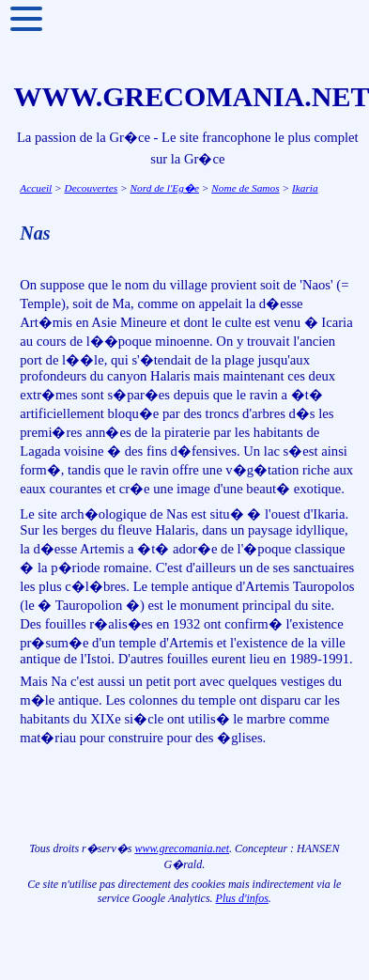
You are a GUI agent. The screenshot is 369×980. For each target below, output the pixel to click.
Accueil (36, 188)
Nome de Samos (245, 188)
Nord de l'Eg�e (165, 188)
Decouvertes (92, 188)
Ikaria (305, 188)
